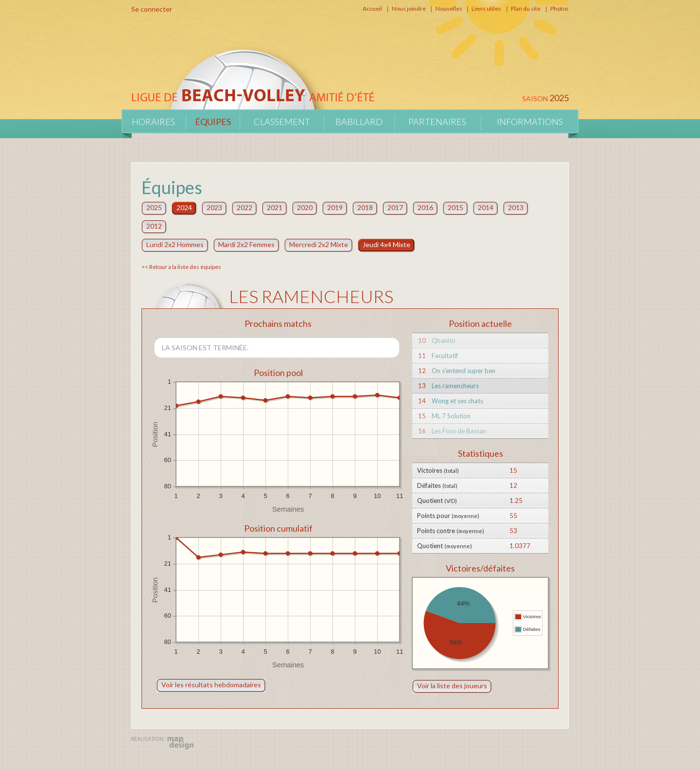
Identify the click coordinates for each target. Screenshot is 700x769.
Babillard (359, 122)
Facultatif (445, 356)
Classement (282, 122)
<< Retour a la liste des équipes (181, 267)
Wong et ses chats (457, 401)
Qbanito (444, 340)
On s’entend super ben (464, 371)
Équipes (213, 122)
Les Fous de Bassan (459, 431)
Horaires (153, 122)
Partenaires (437, 122)
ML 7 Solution (451, 416)
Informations (530, 122)
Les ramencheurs (455, 386)
